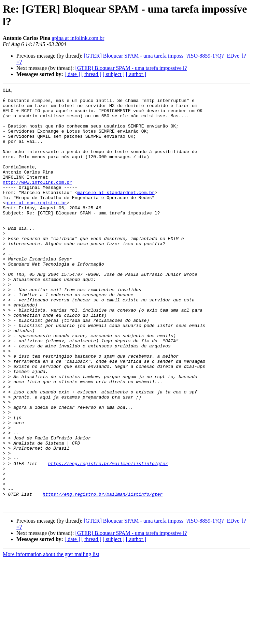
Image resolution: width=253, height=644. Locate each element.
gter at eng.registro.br (36, 226)
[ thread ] (91, 74)
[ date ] (72, 74)
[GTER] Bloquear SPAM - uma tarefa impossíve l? (131, 68)
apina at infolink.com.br (78, 38)
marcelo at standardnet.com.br (116, 214)
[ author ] (136, 74)
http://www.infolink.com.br (37, 201)
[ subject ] (114, 74)
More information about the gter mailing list (51, 638)
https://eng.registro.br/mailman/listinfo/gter (108, 539)
